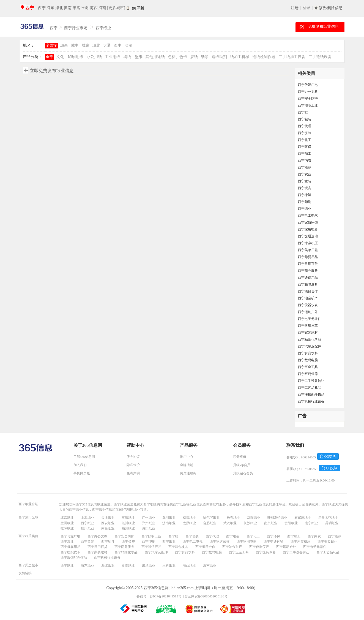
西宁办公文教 (308, 92)
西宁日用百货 (308, 264)
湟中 (118, 46)
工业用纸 (113, 57)
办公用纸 (94, 57)
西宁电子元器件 (310, 319)
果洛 (76, 8)
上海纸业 (87, 518)
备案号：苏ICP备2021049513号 (159, 596)
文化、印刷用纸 (70, 57)
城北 (96, 46)
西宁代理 (305, 126)
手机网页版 (82, 473)
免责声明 (133, 473)
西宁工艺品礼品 (310, 388)
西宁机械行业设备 (311, 401)
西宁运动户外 (308, 312)
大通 (107, 46)
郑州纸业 (149, 523)
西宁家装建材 (308, 333)
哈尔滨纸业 (211, 518)
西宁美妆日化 (308, 250)
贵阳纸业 (291, 523)
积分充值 (240, 457)
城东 (86, 46)
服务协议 (133, 457)
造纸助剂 (219, 57)
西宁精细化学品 (310, 339)
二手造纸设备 (320, 57)
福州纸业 (128, 528)
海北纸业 (108, 565)
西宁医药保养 (308, 374)
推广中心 (187, 457)
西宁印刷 (305, 202)
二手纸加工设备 (292, 57)
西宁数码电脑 (308, 360)
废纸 (194, 57)
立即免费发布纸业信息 (52, 71)
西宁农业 (305, 174)
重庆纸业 (128, 518)
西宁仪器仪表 (308, 305)
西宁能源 (305, 167)
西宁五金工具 (308, 367)
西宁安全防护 (308, 99)
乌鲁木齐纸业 (328, 518)
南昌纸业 (108, 528)
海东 (50, 8)
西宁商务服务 (308, 271)
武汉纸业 (230, 523)
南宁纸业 (311, 523)
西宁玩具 (305, 188)
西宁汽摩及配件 (310, 346)
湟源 (128, 46)
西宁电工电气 (308, 216)
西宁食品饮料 (308, 353)
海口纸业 (149, 528)
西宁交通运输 (308, 236)
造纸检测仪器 (264, 57)
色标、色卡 (177, 57)
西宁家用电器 (308, 229)
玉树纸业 (169, 565)
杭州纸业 (87, 528)
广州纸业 (149, 518)
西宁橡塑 (305, 195)
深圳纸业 (169, 518)
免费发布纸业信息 (323, 27)
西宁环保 (305, 147)
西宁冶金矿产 (308, 298)
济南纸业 (169, 523)
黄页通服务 (188, 473)
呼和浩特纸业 (277, 518)
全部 (50, 57)
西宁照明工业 (308, 105)
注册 (295, 8)
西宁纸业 (103, 28)
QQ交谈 (330, 456)
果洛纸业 (149, 565)
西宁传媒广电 (308, 85)
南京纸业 (271, 523)
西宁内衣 (305, 161)
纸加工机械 (240, 57)
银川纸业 (128, 523)
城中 (75, 46)
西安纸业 (108, 523)
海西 (94, 8)
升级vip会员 (242, 465)
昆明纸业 (332, 523)
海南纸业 (210, 565)
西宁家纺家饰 (308, 222)
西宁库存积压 (308, 243)
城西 (64, 46)
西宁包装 (305, 119)
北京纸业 (67, 518)
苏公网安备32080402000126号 (206, 596)
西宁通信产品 (308, 278)
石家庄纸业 (303, 518)
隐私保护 (133, 465)
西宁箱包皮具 (308, 284)
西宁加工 (305, 154)
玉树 (85, 8)
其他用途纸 (155, 57)
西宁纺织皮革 (308, 326)
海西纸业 (189, 565)
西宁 (30, 8)
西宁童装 (305, 181)
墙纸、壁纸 (133, 57)
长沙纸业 (250, 523)
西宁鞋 (303, 112)
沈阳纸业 (254, 518)
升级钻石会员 (243, 473)
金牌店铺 (187, 465)
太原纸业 (189, 523)
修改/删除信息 (331, 8)
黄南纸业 (128, 565)
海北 (59, 8)
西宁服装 (305, 133)
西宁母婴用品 (308, 257)
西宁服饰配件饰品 (311, 395)
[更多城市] (116, 8)
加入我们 (80, 465)
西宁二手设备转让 (311, 381)
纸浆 (205, 57)
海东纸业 (87, 565)
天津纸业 (108, 518)
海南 (102, 8)
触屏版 (138, 8)
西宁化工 (305, 140)
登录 (306, 8)
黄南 (68, 8)
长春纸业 (233, 518)
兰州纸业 (67, 523)
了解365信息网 (84, 457)
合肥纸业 (210, 523)
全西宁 (51, 46)
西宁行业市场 (76, 28)
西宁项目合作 (308, 291)
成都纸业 (189, 518)
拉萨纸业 (67, 528)
